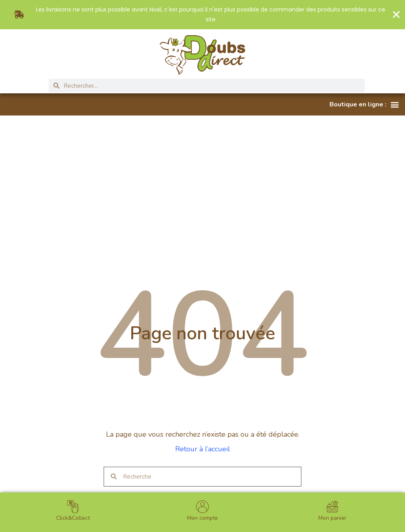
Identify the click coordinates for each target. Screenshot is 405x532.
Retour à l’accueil (203, 449)
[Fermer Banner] (396, 15)
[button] (364, 104)
